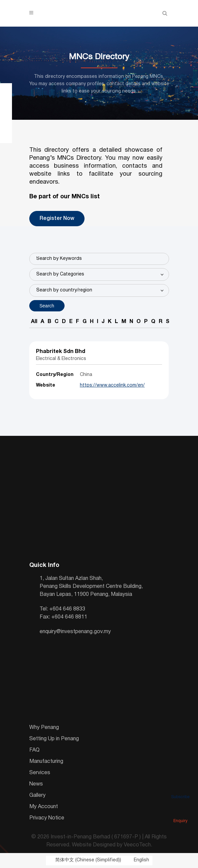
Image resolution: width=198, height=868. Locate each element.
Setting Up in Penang (54, 739)
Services (40, 773)
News (36, 784)
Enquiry (180, 812)
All (34, 322)
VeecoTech (137, 845)
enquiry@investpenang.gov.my (75, 632)
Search (47, 306)
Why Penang (44, 728)
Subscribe (180, 788)
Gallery (37, 795)
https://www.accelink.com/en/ (112, 385)
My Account (44, 807)
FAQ (34, 750)
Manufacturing (46, 762)
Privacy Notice (47, 818)
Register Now (57, 219)
